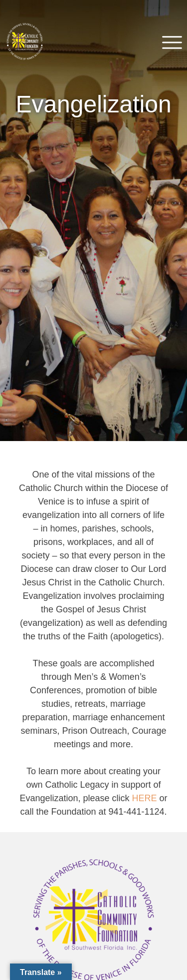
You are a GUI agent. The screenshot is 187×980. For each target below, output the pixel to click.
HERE (145, 798)
